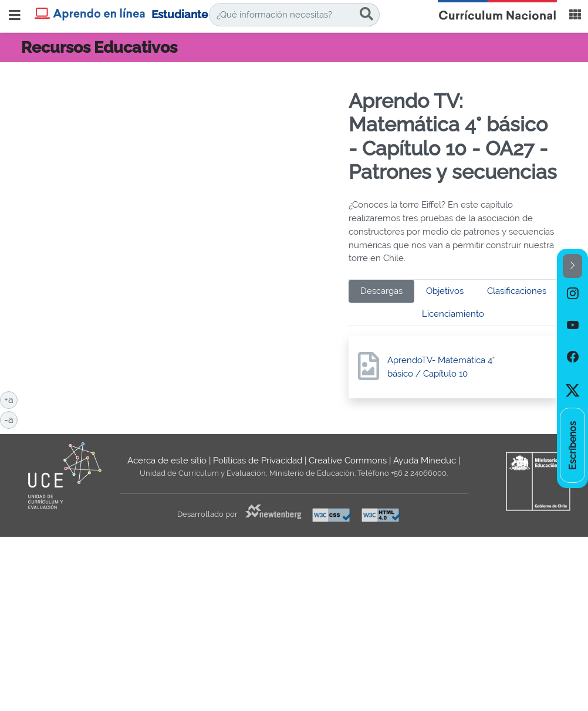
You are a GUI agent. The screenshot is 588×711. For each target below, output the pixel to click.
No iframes (180, 160)
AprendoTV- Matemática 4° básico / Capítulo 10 (441, 367)
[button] (572, 266)
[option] (572, 294)
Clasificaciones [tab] (517, 291)
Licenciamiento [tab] (453, 314)
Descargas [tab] (381, 291)
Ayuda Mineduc (425, 461)
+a (11, 399)
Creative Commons (348, 461)
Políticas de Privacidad (258, 461)
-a (11, 419)
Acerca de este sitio (167, 461)
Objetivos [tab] (445, 291)
